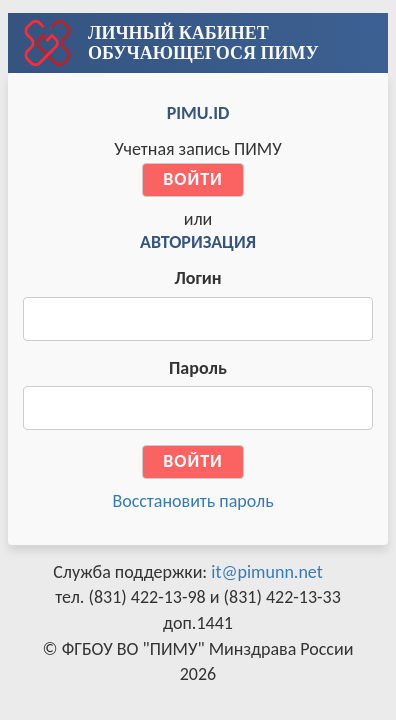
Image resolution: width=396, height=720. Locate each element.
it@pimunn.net (266, 572)
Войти (193, 179)
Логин (197, 278)
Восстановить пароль (192, 501)
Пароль (198, 368)
